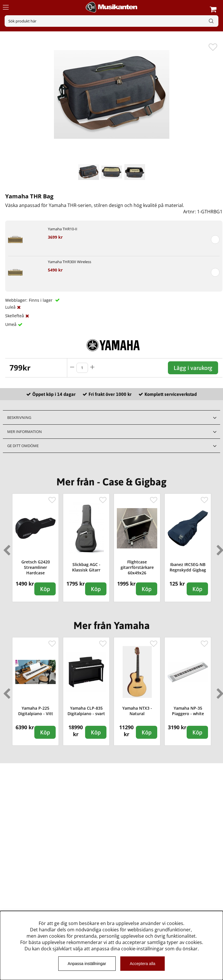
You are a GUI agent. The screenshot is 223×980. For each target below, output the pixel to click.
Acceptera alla (143, 964)
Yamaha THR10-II (63, 229)
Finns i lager (41, 300)
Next (219, 548)
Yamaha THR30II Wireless (70, 262)
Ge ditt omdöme (23, 446)
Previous (5, 548)
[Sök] (111, 21)
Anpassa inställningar (87, 964)
